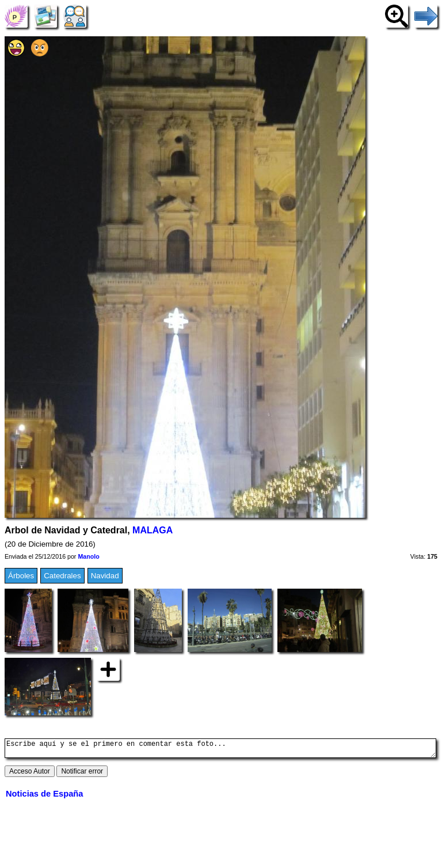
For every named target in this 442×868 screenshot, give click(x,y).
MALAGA (153, 530)
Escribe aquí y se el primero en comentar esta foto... (220, 750)
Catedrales (62, 576)
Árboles (21, 576)
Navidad (105, 576)
